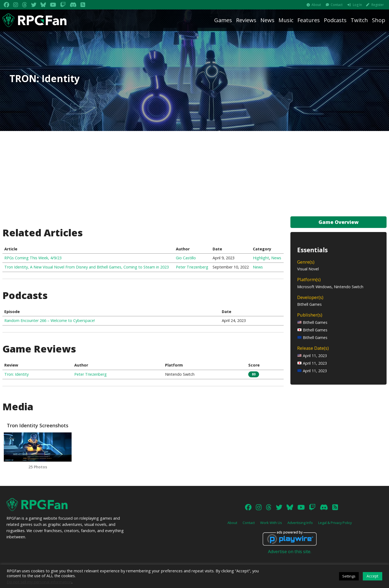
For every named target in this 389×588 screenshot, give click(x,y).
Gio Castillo (186, 258)
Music (286, 20)
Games (223, 20)
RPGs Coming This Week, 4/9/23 (33, 258)
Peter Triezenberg (192, 267)
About (316, 5)
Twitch (359, 20)
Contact (337, 5)
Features (309, 20)
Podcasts (335, 20)
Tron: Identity (16, 374)
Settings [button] (349, 576)
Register (378, 5)
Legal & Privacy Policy (335, 523)
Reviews (246, 20)
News (267, 20)
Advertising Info (300, 523)
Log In (357, 5)
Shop (379, 20)
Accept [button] (373, 576)
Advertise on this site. (290, 552)
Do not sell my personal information (39, 582)
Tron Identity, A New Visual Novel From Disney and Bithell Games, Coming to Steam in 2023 (87, 267)
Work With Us (271, 523)
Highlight (261, 258)
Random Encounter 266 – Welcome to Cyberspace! (50, 320)
